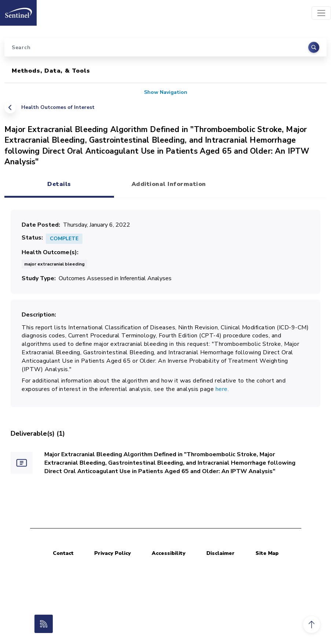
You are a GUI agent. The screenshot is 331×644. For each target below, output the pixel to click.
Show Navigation (166, 92)
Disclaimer (220, 553)
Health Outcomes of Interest (58, 107)
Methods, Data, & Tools (51, 71)
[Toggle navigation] (321, 13)
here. (222, 389)
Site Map (267, 553)
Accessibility (169, 553)
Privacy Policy (113, 553)
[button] (312, 625)
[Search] (165, 47)
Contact (63, 553)
